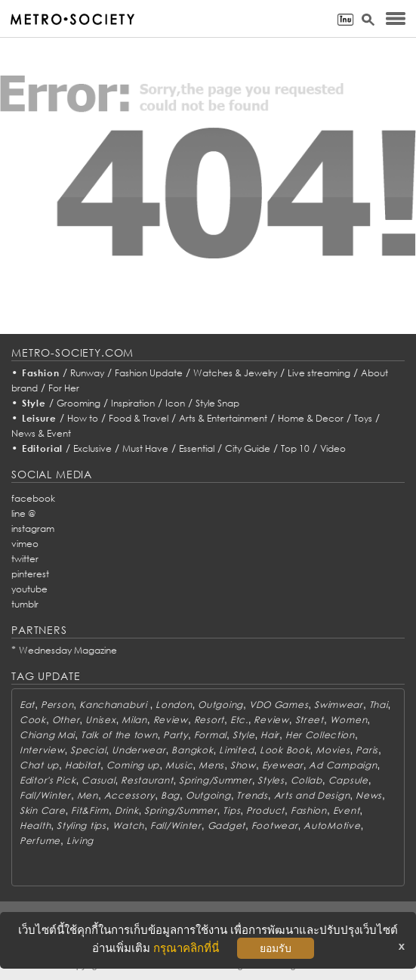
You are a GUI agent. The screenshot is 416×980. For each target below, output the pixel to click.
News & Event (41, 433)
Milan (134, 720)
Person (57, 705)
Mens (211, 765)
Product (265, 810)
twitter (25, 559)
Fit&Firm (90, 810)
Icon (175, 403)
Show (243, 765)
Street (310, 720)
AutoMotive (332, 825)
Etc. (239, 720)
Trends (252, 795)
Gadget (226, 825)
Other (66, 720)
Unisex (100, 720)
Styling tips (82, 825)
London (174, 705)
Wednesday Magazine (68, 650)
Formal (210, 735)
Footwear (275, 825)
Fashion (41, 373)
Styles (271, 780)
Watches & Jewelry (235, 373)
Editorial (43, 448)
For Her (64, 388)
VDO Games (279, 705)
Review (171, 720)
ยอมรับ (276, 948)
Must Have (145, 448)
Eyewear (283, 765)
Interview (42, 750)
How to (83, 418)
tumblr (25, 604)
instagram (33, 529)
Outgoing (220, 705)
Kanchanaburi (114, 705)
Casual (98, 780)
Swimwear (339, 705)
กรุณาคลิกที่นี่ (186, 948)
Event (347, 810)
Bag (170, 795)
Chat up (39, 765)
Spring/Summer (215, 780)
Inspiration (133, 403)
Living (80, 841)
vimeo (25, 544)
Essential (197, 448)
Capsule (348, 780)
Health (35, 825)
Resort (209, 720)
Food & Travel (139, 418)
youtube (29, 589)
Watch (129, 825)
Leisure (39, 418)
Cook (33, 720)
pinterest (30, 574)
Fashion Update (149, 373)
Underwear (139, 750)
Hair (270, 735)
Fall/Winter (45, 795)
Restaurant (147, 780)
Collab (307, 780)
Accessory (129, 795)
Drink (127, 810)
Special (88, 750)
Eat (27, 705)
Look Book (285, 750)
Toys (363, 418)
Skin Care (42, 810)
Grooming (79, 403)
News (369, 795)
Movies (333, 750)
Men (88, 795)
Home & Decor (311, 418)
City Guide (248, 448)
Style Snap (217, 403)
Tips (231, 810)
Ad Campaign (343, 765)
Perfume (40, 841)
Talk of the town (119, 735)
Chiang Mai (47, 735)
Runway (87, 373)
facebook (33, 498)
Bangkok (192, 750)
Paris (367, 750)
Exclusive (92, 448)
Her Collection (320, 735)
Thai (379, 705)
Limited (236, 750)
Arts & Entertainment (223, 418)
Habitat (83, 765)
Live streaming (319, 373)
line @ (23, 513)
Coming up (133, 765)
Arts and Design (312, 795)
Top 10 (295, 448)
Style (34, 403)
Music (179, 765)
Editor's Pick (48, 780)
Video (333, 448)
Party (176, 735)
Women (349, 720)
